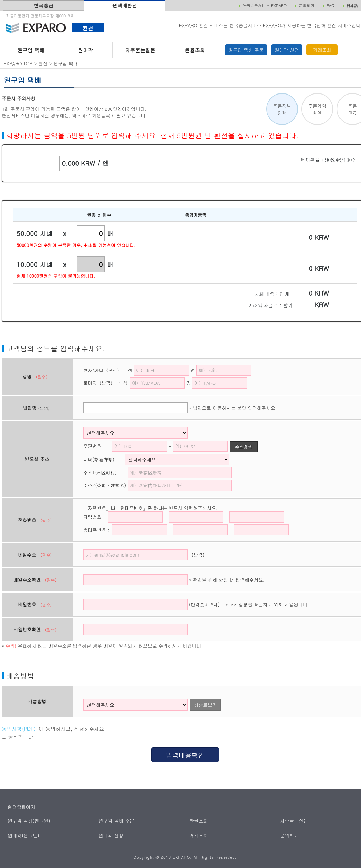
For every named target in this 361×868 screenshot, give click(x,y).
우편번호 (92, 446)
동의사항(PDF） (20, 729)
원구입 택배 (31, 50)
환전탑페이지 (22, 807)
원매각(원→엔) (23, 835)
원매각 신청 (287, 50)
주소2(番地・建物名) (105, 485)
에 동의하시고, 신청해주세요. (54, 729)
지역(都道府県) (103, 459)
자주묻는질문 (140, 50)
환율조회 (195, 50)
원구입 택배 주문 (246, 50)
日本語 (352, 6)
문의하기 (290, 835)
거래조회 (322, 50)
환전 (88, 28)
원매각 (85, 50)
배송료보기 (205, 705)
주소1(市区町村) (105, 472)
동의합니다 (17, 736)
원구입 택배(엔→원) (29, 821)
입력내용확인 (185, 755)
